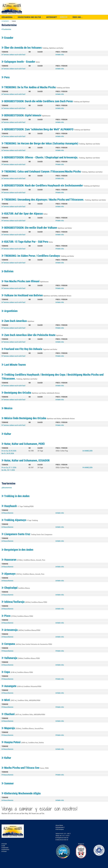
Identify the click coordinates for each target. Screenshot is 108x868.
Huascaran (9, 560)
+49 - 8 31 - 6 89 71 (65, 834)
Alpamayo (9, 574)
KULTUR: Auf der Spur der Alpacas (23, 214)
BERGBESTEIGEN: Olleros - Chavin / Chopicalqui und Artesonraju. (40, 157)
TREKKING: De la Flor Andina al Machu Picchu (29, 87)
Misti (6, 700)
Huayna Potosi (11, 742)
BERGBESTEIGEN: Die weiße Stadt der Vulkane (30, 228)
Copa (6, 672)
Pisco (6, 616)
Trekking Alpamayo (14, 520)
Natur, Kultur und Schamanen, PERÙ (23, 444)
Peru (6, 77)
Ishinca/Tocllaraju (13, 602)
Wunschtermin (7, 513)
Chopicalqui (10, 588)
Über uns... (78, 17)
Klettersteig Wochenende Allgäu (21, 793)
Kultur (6, 434)
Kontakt (4, 844)
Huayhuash (9, 506)
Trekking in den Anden (16, 496)
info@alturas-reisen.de (62, 838)
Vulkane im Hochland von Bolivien (22, 295)
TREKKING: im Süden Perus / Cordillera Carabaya (31, 256)
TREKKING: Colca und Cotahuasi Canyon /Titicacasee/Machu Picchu (42, 172)
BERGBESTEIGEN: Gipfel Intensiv (22, 115)
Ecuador (7, 38)
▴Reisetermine (7, 488)
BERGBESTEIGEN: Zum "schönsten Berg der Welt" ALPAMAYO (38, 129)
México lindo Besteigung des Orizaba (24, 418)
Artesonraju (10, 630)
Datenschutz (5, 850)
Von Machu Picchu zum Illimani (21, 281)
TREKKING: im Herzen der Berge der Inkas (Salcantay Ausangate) (40, 143)
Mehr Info (60, 55)
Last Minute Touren (14, 365)
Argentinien (10, 311)
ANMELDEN (88, 451)
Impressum (5, 848)
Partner (4, 851)
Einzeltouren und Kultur (29, 17)
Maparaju (9, 728)
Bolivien (7, 271)
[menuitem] (5, 21)
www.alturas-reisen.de (62, 840)
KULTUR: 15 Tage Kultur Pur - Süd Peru (25, 242)
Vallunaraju (10, 658)
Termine (14, 21)
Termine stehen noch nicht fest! (13, 55)
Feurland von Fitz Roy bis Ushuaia (22, 349)
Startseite (6, 21)
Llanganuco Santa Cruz (16, 534)
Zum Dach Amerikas (15, 321)
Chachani (8, 714)
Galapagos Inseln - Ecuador (19, 62)
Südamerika (7, 17)
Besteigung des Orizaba (17, 393)
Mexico (7, 408)
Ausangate (9, 686)
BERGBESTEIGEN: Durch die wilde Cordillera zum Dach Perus (37, 101)
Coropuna (9, 644)
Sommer (8, 783)
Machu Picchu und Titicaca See (21, 768)
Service (64, 17)
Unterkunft (52, 17)
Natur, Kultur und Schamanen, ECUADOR (26, 460)
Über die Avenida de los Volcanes (22, 48)
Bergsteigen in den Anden (17, 550)
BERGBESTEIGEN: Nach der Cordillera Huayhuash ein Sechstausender (43, 186)
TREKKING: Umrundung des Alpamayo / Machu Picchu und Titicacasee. (43, 200)
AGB (3, 846)
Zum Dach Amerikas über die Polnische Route (29, 335)
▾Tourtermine (6, 29)
